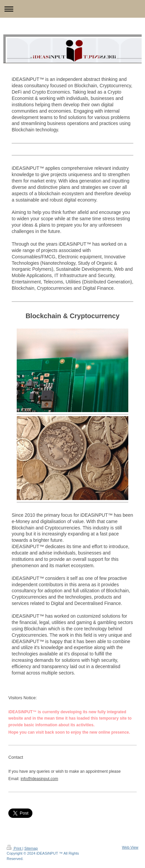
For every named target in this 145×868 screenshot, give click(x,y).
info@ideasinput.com (39, 779)
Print (15, 848)
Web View (130, 847)
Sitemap (31, 848)
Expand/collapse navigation (72, 9)
